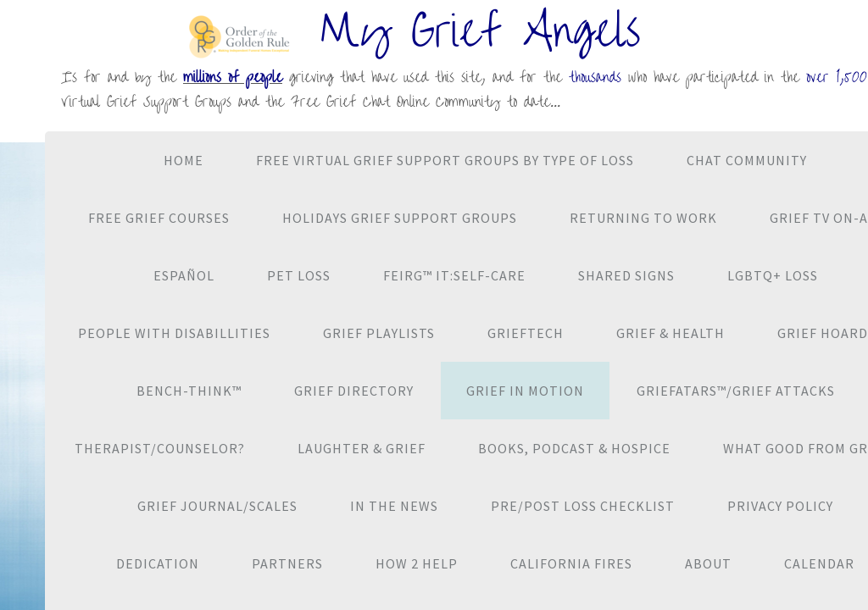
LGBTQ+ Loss (773, 275)
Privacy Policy (780, 506)
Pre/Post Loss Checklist (583, 506)
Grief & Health (670, 333)
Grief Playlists (379, 333)
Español (184, 275)
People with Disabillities (174, 333)
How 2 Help (417, 563)
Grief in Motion (525, 391)
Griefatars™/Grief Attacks (736, 391)
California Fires (571, 563)
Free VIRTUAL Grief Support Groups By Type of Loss (445, 160)
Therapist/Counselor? (160, 448)
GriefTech (526, 333)
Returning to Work (643, 218)
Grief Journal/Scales (217, 506)
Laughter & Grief (362, 448)
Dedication (158, 563)
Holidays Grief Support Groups (400, 218)
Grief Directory (354, 391)
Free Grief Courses (159, 218)
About (708, 563)
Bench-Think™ (189, 391)
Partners (287, 563)
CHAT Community (747, 160)
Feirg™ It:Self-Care (454, 275)
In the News (394, 506)
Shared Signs (626, 275)
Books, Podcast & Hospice (574, 448)
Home (184, 160)
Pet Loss (299, 275)
